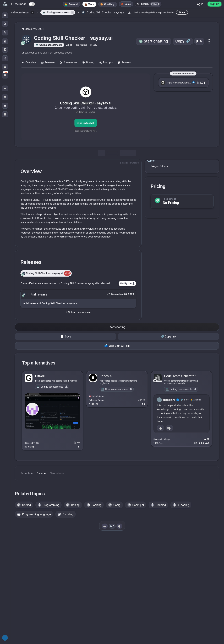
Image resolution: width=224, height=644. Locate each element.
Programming (51, 505)
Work (91, 4)
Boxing (75, 505)
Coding (26, 505)
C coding (68, 514)
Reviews (124, 62)
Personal (73, 4)
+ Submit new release (78, 312)
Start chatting (156, 41)
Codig (117, 505)
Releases (48, 62)
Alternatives (69, 62)
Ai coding (183, 505)
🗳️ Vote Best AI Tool (117, 346)
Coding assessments (51, 45)
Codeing (161, 505)
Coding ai (138, 505)
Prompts (106, 62)
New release (57, 473)
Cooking (96, 505)
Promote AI (27, 473)
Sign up (215, 4)
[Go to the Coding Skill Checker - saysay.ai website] (86, 107)
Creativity (109, 4)
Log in (199, 4)
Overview (29, 62)
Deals (126, 4)
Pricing (88, 62)
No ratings (82, 45)
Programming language (36, 514)
